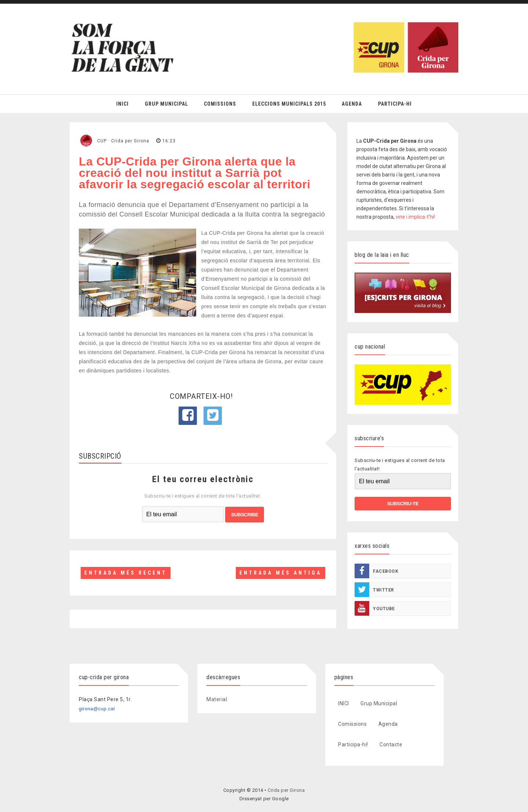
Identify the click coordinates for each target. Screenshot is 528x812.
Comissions (220, 104)
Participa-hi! (353, 744)
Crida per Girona (286, 790)
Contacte (391, 744)
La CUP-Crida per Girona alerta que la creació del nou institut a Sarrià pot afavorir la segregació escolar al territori (195, 173)
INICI (344, 703)
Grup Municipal (166, 104)
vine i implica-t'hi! (415, 217)
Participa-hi (395, 104)
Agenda (352, 104)
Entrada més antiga (280, 573)
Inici (122, 104)
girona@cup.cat (97, 709)
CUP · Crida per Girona (123, 141)
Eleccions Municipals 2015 (289, 104)
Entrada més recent (126, 573)
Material (217, 699)
